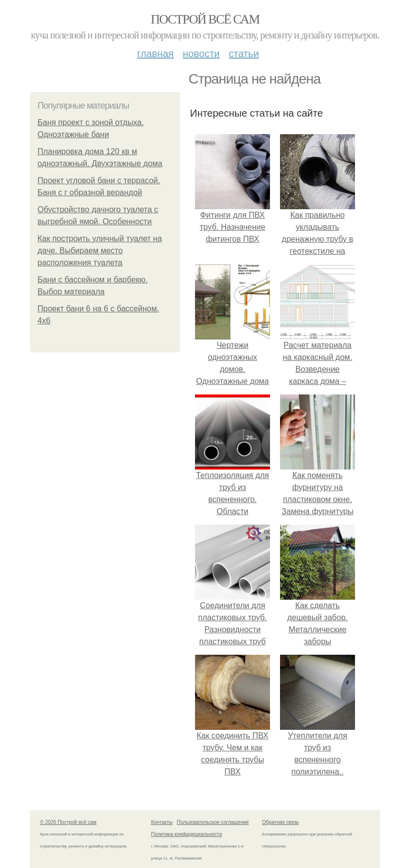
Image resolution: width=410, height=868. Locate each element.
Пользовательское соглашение (213, 822)
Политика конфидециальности (186, 834)
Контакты (162, 822)
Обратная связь (280, 822)
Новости (201, 54)
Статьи (243, 54)
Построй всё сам (205, 19)
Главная (155, 54)
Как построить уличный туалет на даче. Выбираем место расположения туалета (100, 251)
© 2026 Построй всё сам (68, 822)
